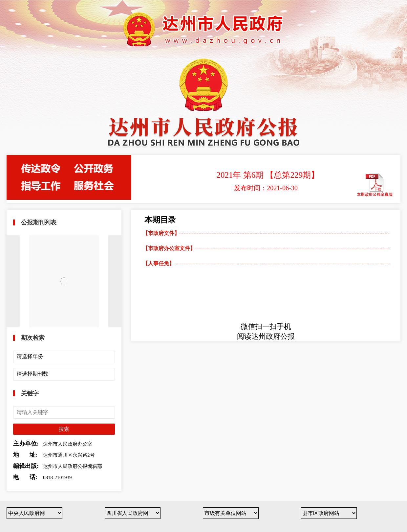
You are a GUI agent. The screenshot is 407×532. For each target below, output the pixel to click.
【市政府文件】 (161, 233)
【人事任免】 (159, 263)
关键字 (30, 393)
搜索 (64, 429)
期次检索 (33, 338)
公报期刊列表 (39, 222)
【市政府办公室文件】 (169, 248)
